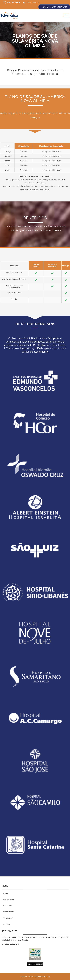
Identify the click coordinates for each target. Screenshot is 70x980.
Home (6, 894)
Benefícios (8, 906)
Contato (7, 924)
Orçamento (8, 918)
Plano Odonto (9, 912)
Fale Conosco (31, 3)
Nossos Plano (9, 900)
